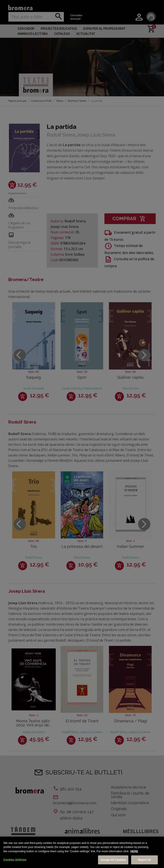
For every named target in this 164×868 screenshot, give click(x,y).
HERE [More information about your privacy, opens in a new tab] (134, 851)
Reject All (144, 860)
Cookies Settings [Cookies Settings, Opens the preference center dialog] (15, 860)
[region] (82, 852)
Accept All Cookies (113, 860)
